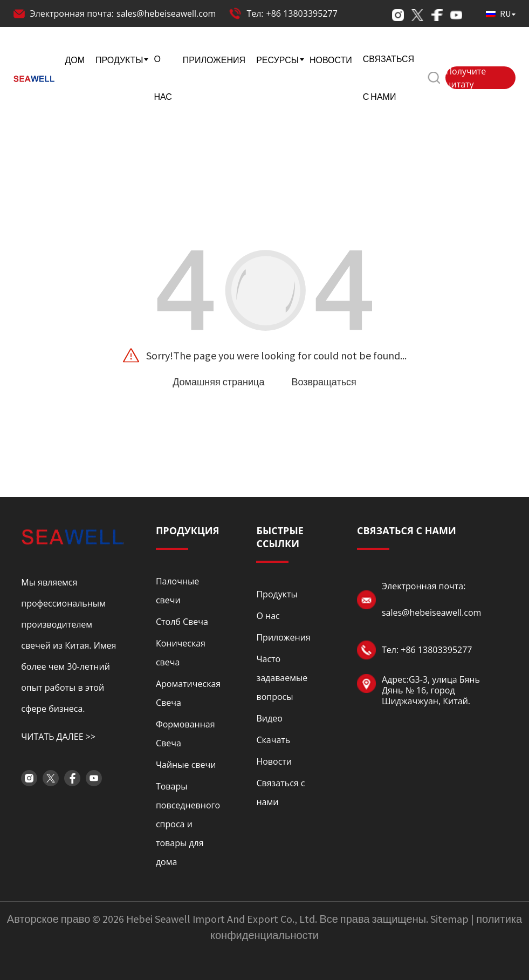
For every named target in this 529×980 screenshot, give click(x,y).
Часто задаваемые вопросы (282, 678)
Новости (274, 761)
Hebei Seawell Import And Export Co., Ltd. (222, 919)
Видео (269, 718)
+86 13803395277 (302, 13)
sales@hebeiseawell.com (166, 13)
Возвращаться (324, 382)
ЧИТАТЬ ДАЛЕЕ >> (58, 737)
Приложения (283, 637)
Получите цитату (466, 78)
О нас (268, 616)
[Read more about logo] (72, 536)
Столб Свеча (182, 622)
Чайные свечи (186, 765)
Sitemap (449, 919)
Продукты (277, 594)
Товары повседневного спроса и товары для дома (188, 824)
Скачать (273, 740)
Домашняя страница (218, 382)
